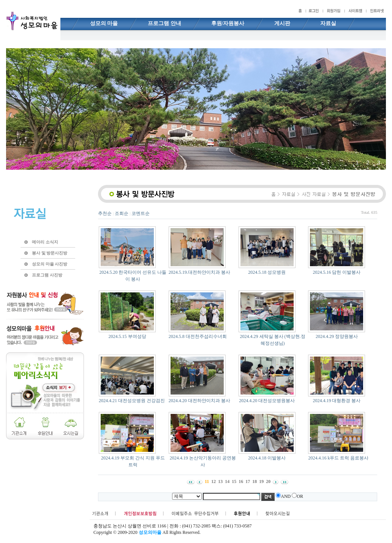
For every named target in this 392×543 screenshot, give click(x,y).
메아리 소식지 (45, 242)
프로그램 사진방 (47, 275)
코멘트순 (141, 213)
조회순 (122, 213)
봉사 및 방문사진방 (50, 253)
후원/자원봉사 (228, 23)
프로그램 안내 (164, 23)
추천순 (105, 213)
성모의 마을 (104, 23)
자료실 (328, 23)
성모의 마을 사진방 (50, 264)
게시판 (282, 23)
